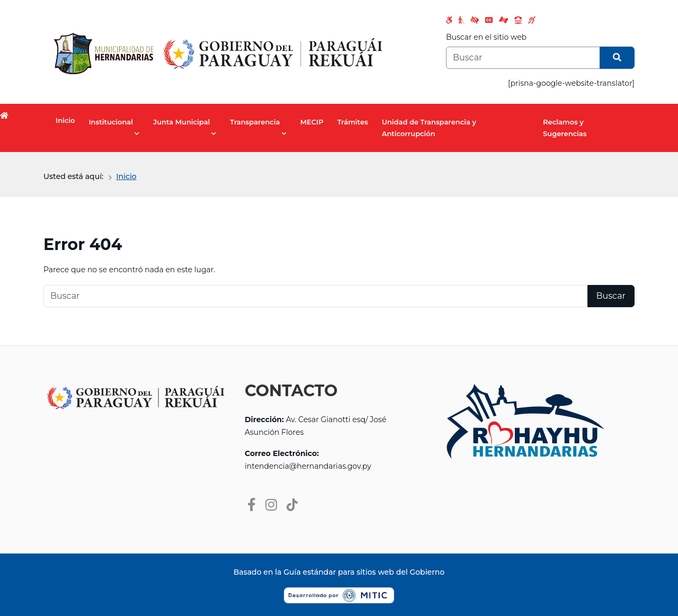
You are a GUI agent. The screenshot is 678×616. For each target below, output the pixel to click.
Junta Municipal (181, 122)
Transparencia (255, 122)
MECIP (312, 122)
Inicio (65, 120)
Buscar (611, 296)
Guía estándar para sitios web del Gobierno (364, 572)
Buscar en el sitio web (486, 37)
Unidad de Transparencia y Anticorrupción (429, 128)
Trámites (353, 122)
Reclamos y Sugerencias (565, 128)
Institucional (111, 122)
